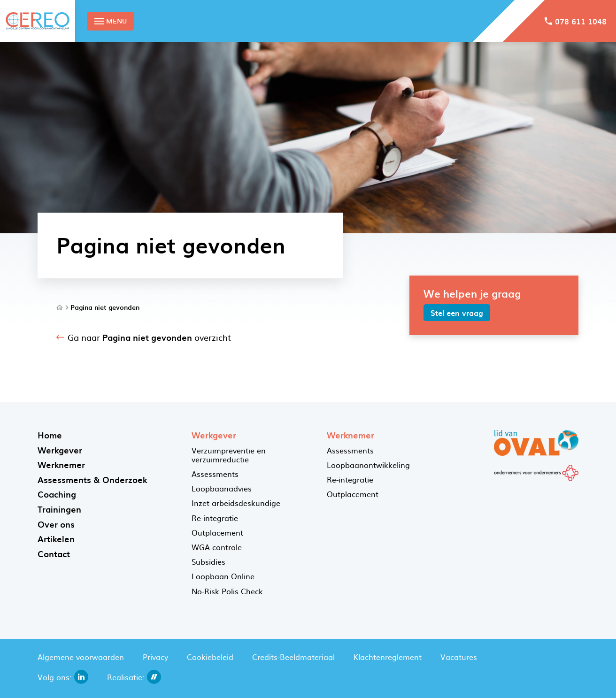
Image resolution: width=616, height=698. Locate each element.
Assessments (215, 474)
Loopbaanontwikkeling (368, 465)
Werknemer (61, 464)
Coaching (57, 494)
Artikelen (56, 539)
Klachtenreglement (388, 657)
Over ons (56, 524)
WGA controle (217, 547)
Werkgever (60, 450)
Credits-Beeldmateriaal (293, 657)
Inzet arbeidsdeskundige (236, 503)
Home (50, 435)
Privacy (155, 657)
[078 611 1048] (576, 21)
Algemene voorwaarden (81, 657)
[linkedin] (81, 677)
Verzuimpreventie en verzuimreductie (229, 455)
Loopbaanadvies (222, 488)
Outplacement (217, 532)
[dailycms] (154, 677)
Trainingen (59, 509)
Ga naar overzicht (149, 337)
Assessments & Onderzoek (92, 479)
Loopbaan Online (223, 576)
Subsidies (208, 561)
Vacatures (459, 657)
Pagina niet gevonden (105, 308)
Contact (54, 554)
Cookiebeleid (210, 657)
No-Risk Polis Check (227, 591)
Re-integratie (215, 518)
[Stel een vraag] (457, 313)
